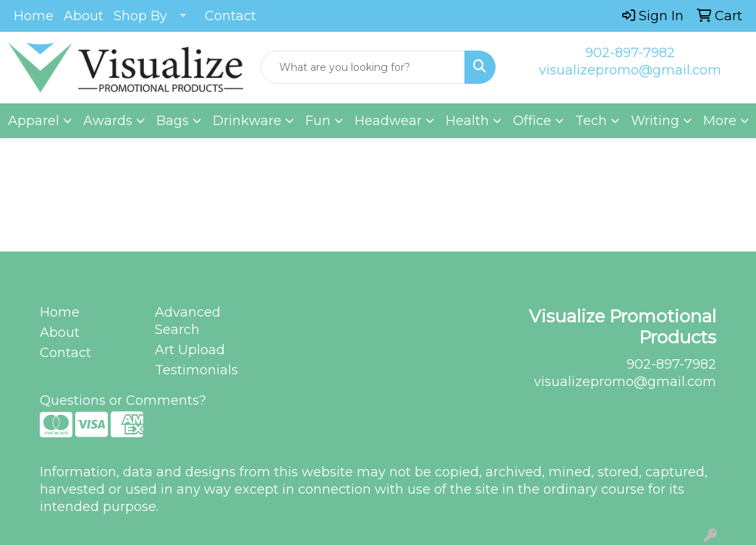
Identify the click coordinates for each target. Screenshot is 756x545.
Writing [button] (655, 121)
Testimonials (196, 370)
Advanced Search (188, 321)
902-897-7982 (630, 53)
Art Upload (190, 350)
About (84, 16)
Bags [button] (173, 121)
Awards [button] (108, 121)
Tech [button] (591, 121)
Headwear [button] (388, 121)
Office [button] (532, 121)
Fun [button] (318, 121)
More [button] (720, 121)
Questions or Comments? (123, 400)
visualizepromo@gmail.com (630, 70)
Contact (230, 16)
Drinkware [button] (247, 121)
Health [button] (467, 121)
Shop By (140, 16)
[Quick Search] (362, 67)
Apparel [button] (34, 121)
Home (34, 16)
